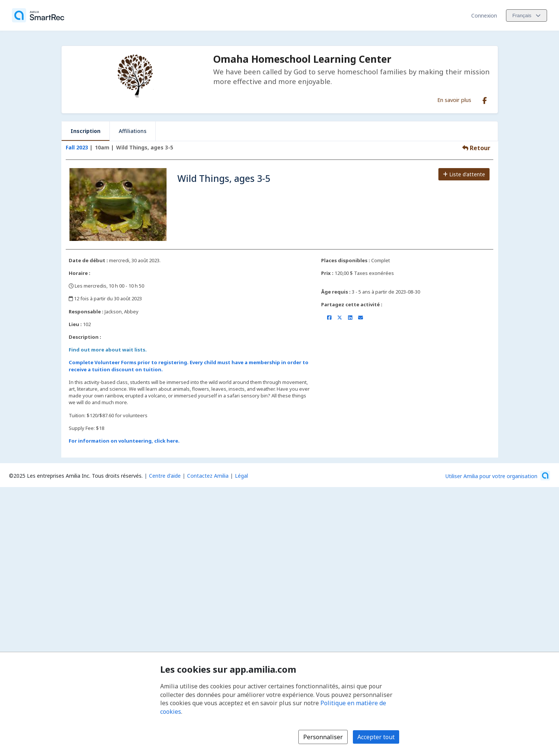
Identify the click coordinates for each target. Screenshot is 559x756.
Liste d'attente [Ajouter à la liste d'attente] (464, 174)
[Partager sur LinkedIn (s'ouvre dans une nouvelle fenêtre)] (350, 317)
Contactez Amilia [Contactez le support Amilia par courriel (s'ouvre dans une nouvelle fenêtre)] (208, 476)
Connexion (484, 16)
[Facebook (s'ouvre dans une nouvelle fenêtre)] (485, 99)
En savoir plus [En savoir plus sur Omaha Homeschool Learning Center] (454, 100)
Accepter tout (376, 737)
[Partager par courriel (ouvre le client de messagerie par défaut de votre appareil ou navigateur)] (361, 317)
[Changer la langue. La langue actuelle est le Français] (527, 16)
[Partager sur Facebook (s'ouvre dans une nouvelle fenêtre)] (329, 317)
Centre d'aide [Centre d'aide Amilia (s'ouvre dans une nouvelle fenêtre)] (165, 476)
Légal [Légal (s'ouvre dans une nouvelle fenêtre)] (241, 476)
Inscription (86, 131)
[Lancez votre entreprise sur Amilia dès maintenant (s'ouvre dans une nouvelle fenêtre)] (498, 475)
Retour (476, 148)
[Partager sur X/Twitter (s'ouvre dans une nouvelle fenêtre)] (340, 317)
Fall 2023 (77, 147)
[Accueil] (38, 15)
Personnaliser (323, 737)
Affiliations (133, 131)
